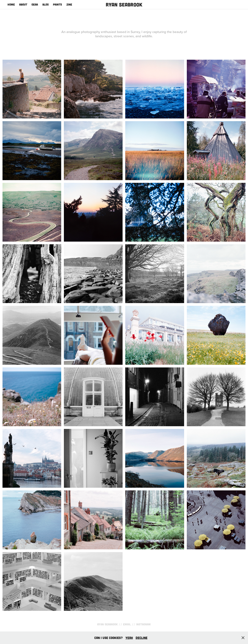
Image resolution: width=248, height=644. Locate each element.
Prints (57, 4)
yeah (129, 638)
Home (11, 4)
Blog (46, 4)
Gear (35, 4)
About (23, 4)
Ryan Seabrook (124, 4)
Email (127, 624)
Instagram (143, 624)
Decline (142, 638)
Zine (69, 4)
